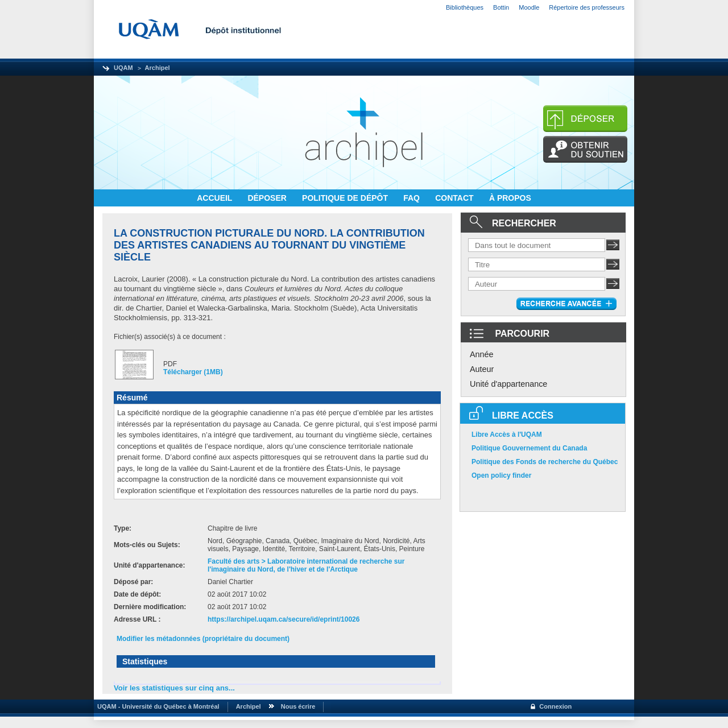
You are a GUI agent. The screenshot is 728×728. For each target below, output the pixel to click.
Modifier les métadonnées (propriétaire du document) (203, 639)
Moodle (529, 7)
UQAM (123, 68)
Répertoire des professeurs (587, 7)
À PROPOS (510, 198)
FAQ (413, 198)
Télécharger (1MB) (193, 372)
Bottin (501, 7)
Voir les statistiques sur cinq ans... (174, 688)
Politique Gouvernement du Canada (529, 448)
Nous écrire (298, 706)
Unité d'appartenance (508, 384)
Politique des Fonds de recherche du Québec (545, 462)
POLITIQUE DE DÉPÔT (346, 198)
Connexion (555, 706)
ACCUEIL (216, 198)
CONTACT (455, 198)
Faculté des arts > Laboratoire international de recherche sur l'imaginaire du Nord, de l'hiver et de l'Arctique (306, 565)
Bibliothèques (465, 7)
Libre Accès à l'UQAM (507, 435)
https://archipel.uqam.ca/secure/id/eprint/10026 (284, 619)
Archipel (158, 68)
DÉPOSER (268, 198)
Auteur (482, 369)
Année (482, 354)
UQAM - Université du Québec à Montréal (157, 706)
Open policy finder (501, 475)
